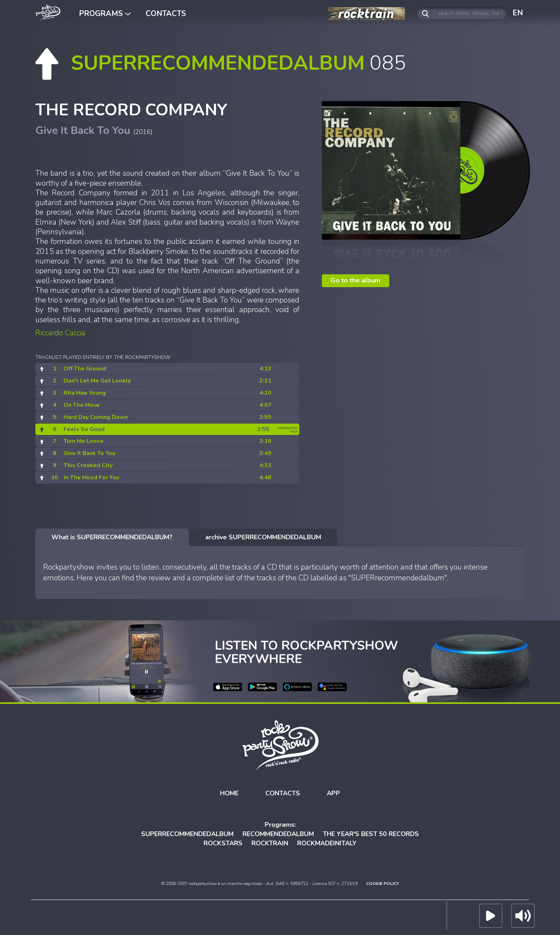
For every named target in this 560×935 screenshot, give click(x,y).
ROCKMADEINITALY (327, 843)
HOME (229, 793)
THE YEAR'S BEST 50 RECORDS (371, 834)
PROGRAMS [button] (105, 14)
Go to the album (356, 280)
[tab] (112, 537)
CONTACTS (166, 14)
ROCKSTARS (223, 843)
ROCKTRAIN (270, 843)
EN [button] (518, 13)
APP (333, 793)
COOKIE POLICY (382, 884)
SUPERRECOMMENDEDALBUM (187, 834)
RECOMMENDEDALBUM (278, 834)
